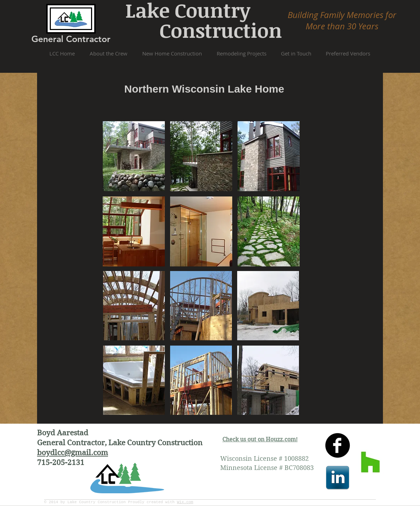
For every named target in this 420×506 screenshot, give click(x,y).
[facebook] (338, 445)
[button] (134, 156)
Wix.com (185, 502)
